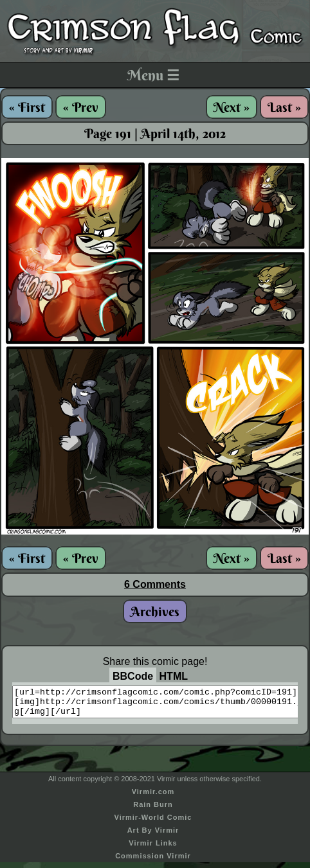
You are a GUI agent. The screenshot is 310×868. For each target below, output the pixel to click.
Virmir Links (153, 849)
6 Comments (155, 584)
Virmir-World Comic (153, 823)
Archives (155, 611)
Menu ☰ (153, 75)
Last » (284, 107)
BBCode (133, 676)
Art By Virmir (153, 836)
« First (27, 107)
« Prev (81, 107)
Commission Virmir (153, 862)
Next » (232, 107)
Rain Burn (153, 810)
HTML (174, 676)
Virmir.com (153, 797)
